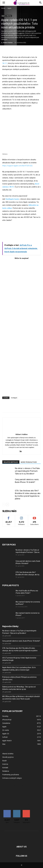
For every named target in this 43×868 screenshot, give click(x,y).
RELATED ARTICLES (11, 462)
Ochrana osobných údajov (12, 778)
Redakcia (6, 771)
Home (3, 8)
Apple (9, 8)
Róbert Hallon (8, 43)
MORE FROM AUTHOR (29, 462)
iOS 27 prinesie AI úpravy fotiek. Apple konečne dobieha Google (19, 659)
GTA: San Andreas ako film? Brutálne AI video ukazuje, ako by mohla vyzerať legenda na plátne (20, 649)
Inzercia (5, 764)
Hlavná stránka (8, 754)
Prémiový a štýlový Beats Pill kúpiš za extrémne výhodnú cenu (19, 678)
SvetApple (14, 398)
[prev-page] (4, 505)
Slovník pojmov (8, 757)
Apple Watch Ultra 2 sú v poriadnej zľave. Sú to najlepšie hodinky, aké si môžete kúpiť (19, 669)
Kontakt (5, 768)
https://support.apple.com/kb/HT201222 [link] (17, 166)
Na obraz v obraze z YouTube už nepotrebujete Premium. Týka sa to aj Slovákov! (27, 471)
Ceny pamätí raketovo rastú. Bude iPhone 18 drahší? (21, 641)
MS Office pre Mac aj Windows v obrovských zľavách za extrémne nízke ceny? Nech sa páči (21, 698)
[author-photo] (22, 431)
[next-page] (7, 505)
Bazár (4, 761)
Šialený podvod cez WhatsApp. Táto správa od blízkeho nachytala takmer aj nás (19, 688)
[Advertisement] (21, 327)
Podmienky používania (11, 775)
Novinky (9, 16)
